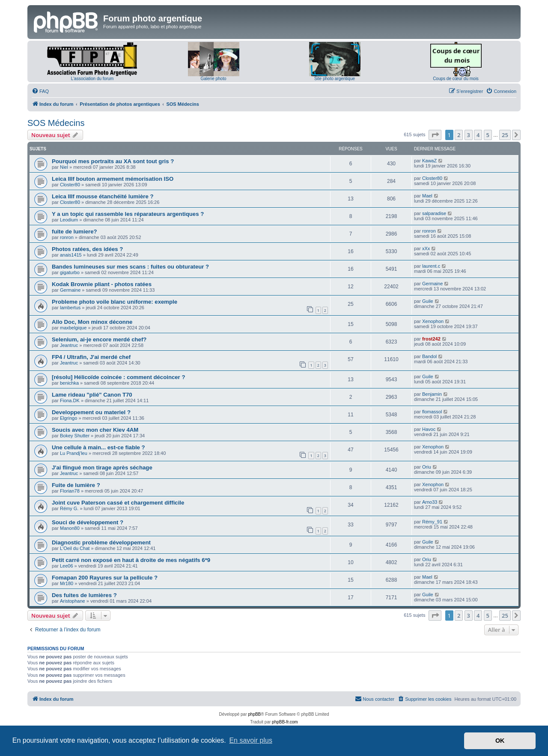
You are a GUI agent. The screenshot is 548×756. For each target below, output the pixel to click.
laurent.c (431, 266)
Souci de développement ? (88, 522)
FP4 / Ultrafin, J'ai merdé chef (91, 357)
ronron (67, 237)
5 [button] (488, 135)
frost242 (431, 339)
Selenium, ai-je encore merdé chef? (99, 339)
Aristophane (73, 601)
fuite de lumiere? (74, 232)
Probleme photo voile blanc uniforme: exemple (115, 302)
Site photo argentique (335, 79)
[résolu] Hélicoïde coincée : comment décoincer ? (118, 377)
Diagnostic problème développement (101, 542)
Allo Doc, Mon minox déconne (92, 322)
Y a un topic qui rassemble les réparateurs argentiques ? (128, 214)
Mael (427, 196)
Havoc (429, 429)
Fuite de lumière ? (76, 485)
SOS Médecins (56, 123)
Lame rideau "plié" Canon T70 (92, 395)
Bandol (429, 356)
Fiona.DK (70, 400)
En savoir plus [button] (251, 740)
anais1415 (71, 255)
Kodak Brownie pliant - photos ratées (102, 284)
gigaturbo (70, 272)
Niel (64, 167)
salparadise (434, 213)
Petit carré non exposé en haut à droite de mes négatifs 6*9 (131, 560)
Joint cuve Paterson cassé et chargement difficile (118, 503)
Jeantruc (69, 345)
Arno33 (430, 502)
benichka (69, 383)
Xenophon (433, 321)
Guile (428, 301)
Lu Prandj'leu (74, 453)
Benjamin (432, 394)
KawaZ (429, 161)
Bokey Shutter (75, 436)
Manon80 (70, 528)
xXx (426, 248)
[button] (435, 135)
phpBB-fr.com (285, 722)
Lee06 (67, 566)
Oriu (427, 467)
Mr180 (67, 583)
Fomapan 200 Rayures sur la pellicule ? (105, 578)
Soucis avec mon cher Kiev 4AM (95, 430)
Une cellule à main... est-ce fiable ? (98, 447)
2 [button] (459, 135)
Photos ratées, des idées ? (87, 249)
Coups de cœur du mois (456, 79)
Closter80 (70, 185)
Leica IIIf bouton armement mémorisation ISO (113, 179)
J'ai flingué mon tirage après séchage (102, 468)
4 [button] (478, 135)
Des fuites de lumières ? (84, 595)
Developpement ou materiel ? (91, 412)
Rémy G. (69, 508)
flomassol (432, 412)
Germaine (70, 290)
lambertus (70, 308)
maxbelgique (73, 328)
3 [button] (469, 135)
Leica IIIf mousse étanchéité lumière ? (103, 196)
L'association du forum (92, 79)
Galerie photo (213, 79)
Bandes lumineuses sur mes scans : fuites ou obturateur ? (130, 267)
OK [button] (500, 741)
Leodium (69, 220)
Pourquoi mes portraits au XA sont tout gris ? (113, 161)
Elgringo (68, 418)
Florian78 (70, 491)
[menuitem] (40, 91)
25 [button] (505, 135)
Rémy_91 (432, 522)
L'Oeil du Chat (75, 548)
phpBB (254, 714)
